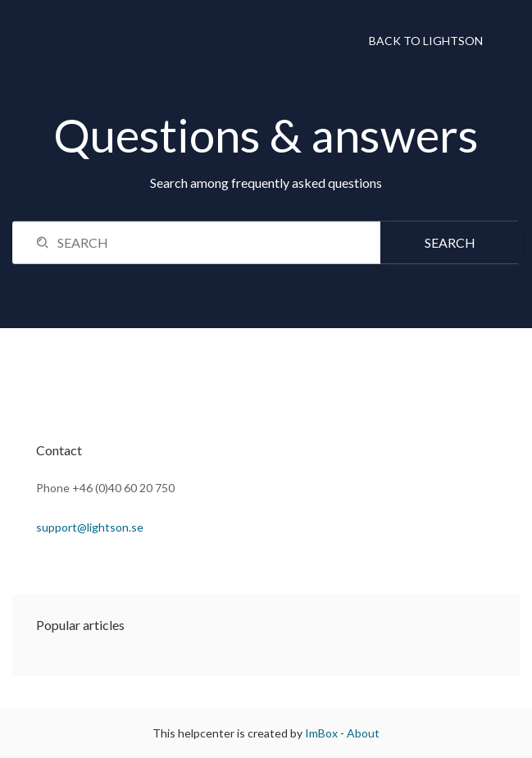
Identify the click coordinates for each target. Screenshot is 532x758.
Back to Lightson (426, 41)
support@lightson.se (90, 527)
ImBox (321, 733)
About (363, 733)
